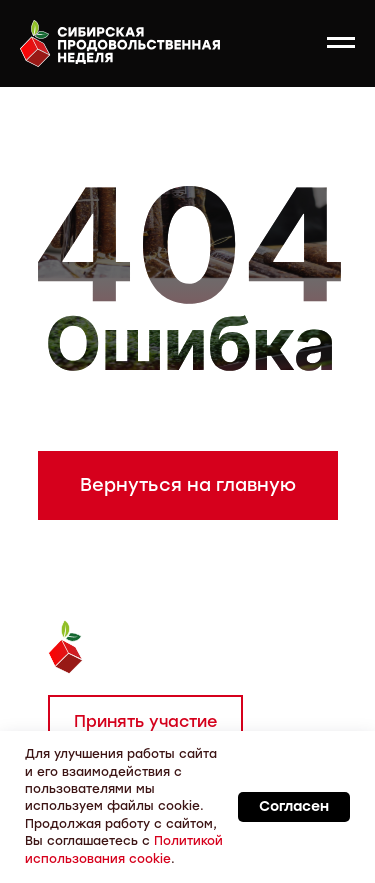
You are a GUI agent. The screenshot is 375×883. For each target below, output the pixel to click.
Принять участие (145, 721)
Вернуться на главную (188, 485)
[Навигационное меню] (341, 43)
